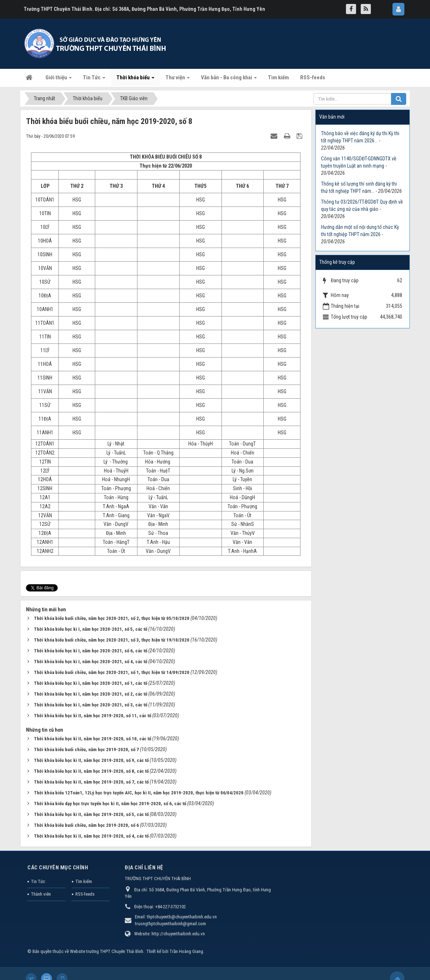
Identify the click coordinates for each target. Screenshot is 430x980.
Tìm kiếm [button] (278, 77)
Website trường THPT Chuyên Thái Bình (107, 951)
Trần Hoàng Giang (186, 951)
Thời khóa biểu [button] (135, 80)
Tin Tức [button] (94, 80)
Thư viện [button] (178, 80)
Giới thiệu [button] (59, 80)
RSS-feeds (85, 894)
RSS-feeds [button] (313, 77)
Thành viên (41, 894)
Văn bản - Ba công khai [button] (229, 80)
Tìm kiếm (84, 881)
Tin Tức (38, 881)
